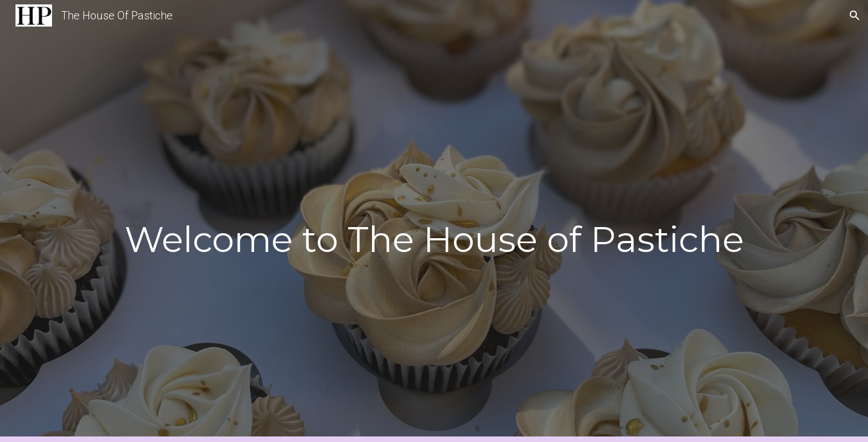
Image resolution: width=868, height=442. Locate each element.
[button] (855, 16)
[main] (434, 236)
